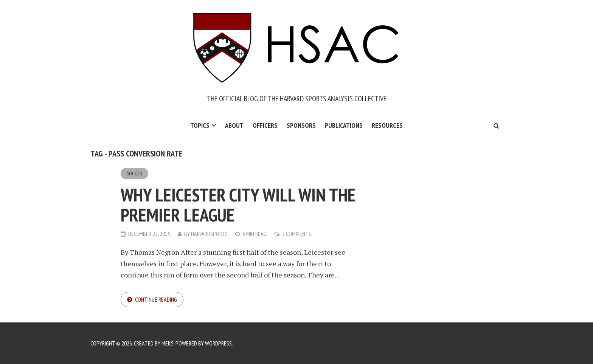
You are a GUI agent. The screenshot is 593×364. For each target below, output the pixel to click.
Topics (200, 125)
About (234, 125)
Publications (344, 125)
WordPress (218, 343)
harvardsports (209, 234)
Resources (387, 125)
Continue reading (156, 299)
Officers (265, 125)
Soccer (134, 173)
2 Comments (297, 234)
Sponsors (301, 125)
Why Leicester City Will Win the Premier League (238, 205)
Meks (168, 343)
